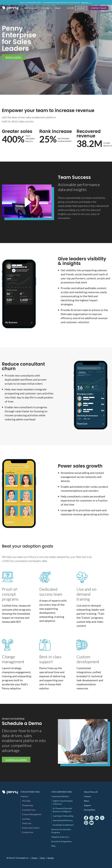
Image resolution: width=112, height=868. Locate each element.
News (87, 801)
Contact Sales (98, 8)
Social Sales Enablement (63, 825)
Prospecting (27, 805)
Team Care (27, 823)
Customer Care (29, 810)
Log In (70, 8)
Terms (42, 858)
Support (87, 805)
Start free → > (86, 2)
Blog (53, 846)
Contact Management (32, 814)
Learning (26, 819)
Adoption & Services (60, 837)
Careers (87, 796)
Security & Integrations (61, 841)
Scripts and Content (31, 828)
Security (51, 858)
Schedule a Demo (16, 760)
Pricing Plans (90, 810)
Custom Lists (28, 832)
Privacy (34, 858)
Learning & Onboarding (63, 816)
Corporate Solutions (60, 796)
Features (25, 796)
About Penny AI (91, 792)
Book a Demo (14, 57)
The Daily (26, 801)
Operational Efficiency (63, 820)
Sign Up (81, 8)
